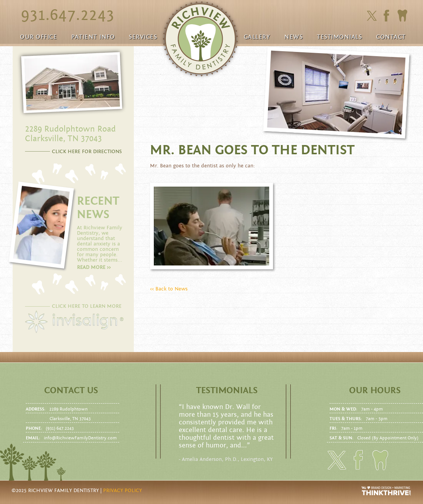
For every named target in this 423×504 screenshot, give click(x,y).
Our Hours (375, 391)
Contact (391, 37)
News (293, 37)
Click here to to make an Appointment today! (402, 16)
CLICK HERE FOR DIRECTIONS (87, 152)
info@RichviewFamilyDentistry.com (80, 438)
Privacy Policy (122, 491)
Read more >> (94, 267)
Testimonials (339, 37)
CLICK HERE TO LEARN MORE (87, 306)
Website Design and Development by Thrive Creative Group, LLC (386, 491)
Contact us (71, 391)
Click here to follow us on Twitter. (372, 16)
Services (143, 37)
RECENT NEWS (98, 208)
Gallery (257, 37)
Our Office (38, 37)
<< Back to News (169, 289)
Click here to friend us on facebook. (388, 16)
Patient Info (93, 37)
